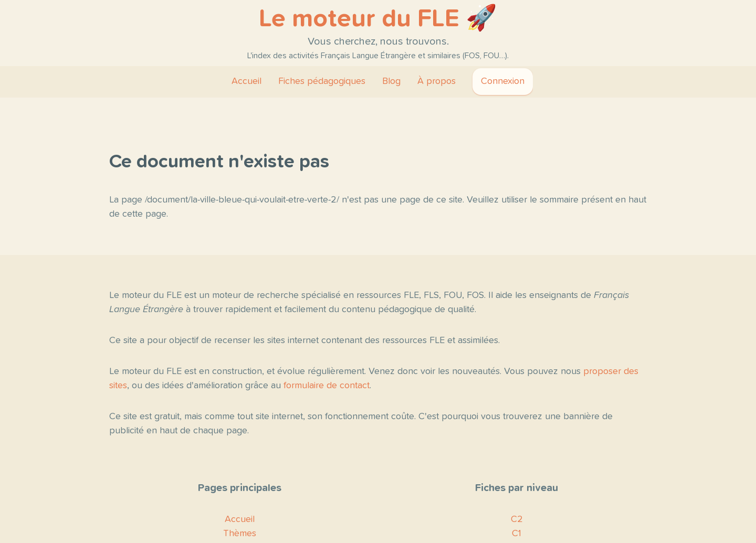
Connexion (503, 81)
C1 (517, 534)
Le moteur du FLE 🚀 (378, 19)
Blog (391, 81)
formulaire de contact (327, 386)
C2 (517, 519)
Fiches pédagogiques (322, 81)
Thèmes (240, 534)
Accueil (246, 81)
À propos (437, 81)
